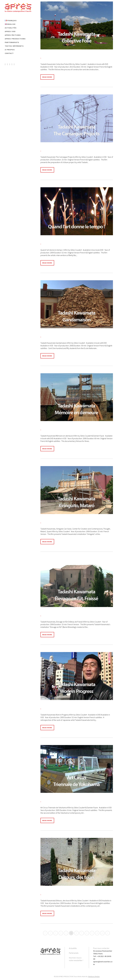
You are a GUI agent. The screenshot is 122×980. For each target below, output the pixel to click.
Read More (47, 77)
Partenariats (74, 953)
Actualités (73, 948)
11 (102, 933)
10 (97, 933)
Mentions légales (94, 976)
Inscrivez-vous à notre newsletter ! (76, 959)
